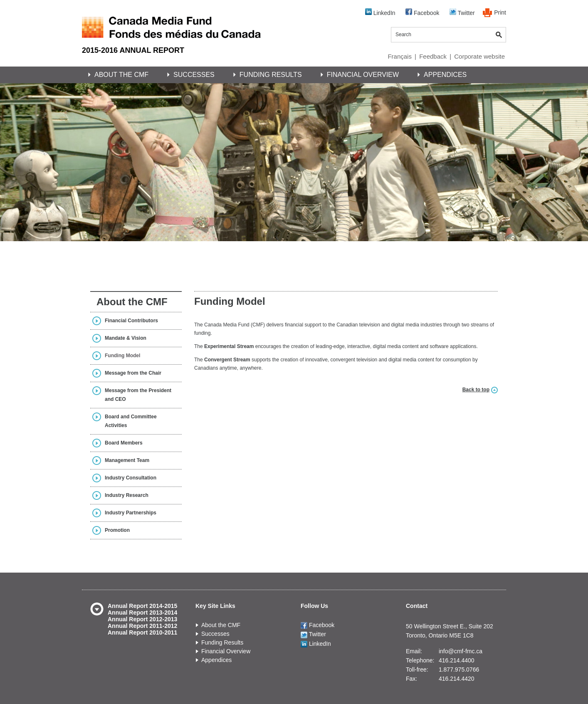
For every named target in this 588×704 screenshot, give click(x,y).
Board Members (124, 443)
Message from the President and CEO (138, 395)
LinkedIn (380, 12)
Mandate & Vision (126, 338)
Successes (194, 75)
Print (500, 12)
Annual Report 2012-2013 (142, 619)
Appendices (445, 75)
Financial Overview (363, 75)
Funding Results (271, 75)
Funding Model (122, 356)
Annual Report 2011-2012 (142, 626)
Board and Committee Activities (131, 421)
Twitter (462, 12)
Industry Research (127, 495)
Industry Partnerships (131, 513)
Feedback (433, 56)
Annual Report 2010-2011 (142, 632)
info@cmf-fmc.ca (461, 651)
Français (400, 56)
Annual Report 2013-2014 (142, 613)
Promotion (117, 530)
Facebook (422, 12)
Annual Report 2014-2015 (142, 606)
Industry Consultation (131, 478)
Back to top (476, 390)
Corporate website (479, 56)
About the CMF (121, 75)
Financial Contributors (131, 321)
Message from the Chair (133, 373)
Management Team (127, 460)
